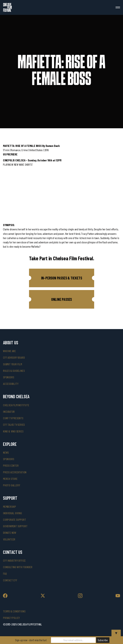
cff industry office (14, 560)
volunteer (9, 539)
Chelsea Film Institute (16, 405)
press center (11, 465)
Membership (9, 507)
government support (15, 526)
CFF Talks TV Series (14, 425)
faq (5, 573)
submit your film (12, 364)
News (6, 452)
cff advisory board (14, 357)
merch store (10, 479)
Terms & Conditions (14, 611)
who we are (9, 351)
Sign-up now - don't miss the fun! (31, 640)
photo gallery (11, 485)
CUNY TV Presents (13, 418)
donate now (10, 533)
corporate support (15, 520)
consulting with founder (18, 567)
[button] (62, 278)
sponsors (8, 377)
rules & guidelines (14, 371)
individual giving (12, 513)
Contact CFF (10, 580)
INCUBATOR (9, 412)
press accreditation (15, 472)
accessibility (11, 384)
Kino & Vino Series (13, 431)
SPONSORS (8, 459)
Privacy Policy (11, 618)
